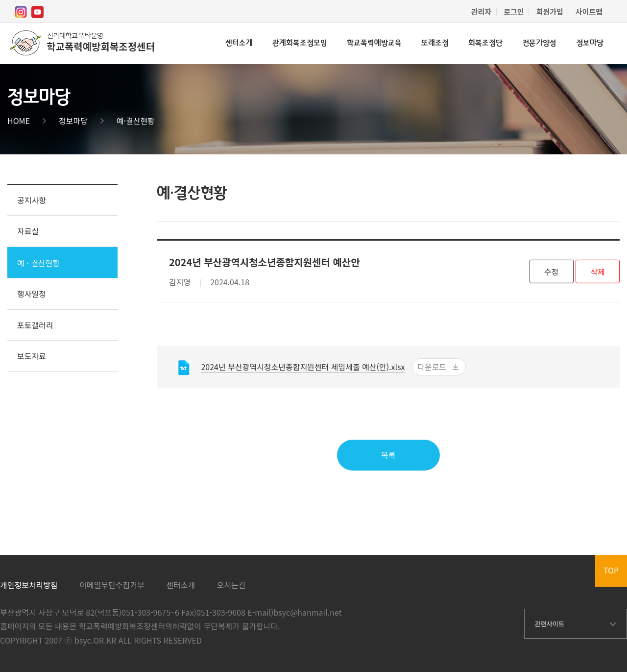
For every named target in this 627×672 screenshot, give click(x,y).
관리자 (481, 12)
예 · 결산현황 (38, 263)
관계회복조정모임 (300, 43)
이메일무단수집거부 (112, 585)
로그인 (514, 12)
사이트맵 (589, 12)
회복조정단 (485, 43)
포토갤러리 (35, 325)
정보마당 (590, 43)
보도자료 (32, 356)
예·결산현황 (136, 121)
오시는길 (231, 585)
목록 (388, 455)
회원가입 (550, 12)
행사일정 (32, 294)
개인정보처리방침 (29, 585)
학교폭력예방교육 (374, 43)
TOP (611, 570)
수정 (551, 271)
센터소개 (239, 43)
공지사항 (32, 200)
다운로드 (432, 367)
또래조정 (435, 43)
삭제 (597, 271)
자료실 (28, 231)
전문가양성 (539, 43)
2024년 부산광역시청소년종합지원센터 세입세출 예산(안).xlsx (303, 367)
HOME (19, 121)
